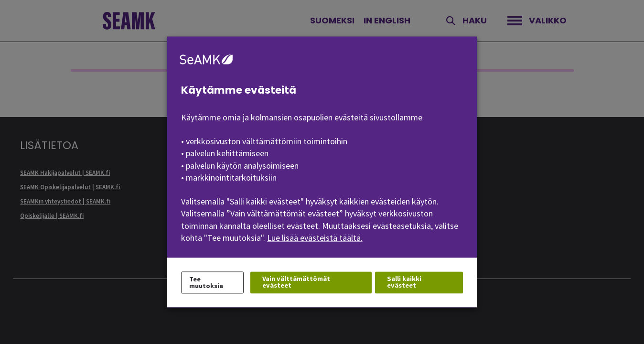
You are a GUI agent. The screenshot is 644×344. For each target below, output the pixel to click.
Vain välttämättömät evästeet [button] (296, 282)
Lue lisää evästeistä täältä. (315, 238)
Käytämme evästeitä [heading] (239, 90)
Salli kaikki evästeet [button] (404, 282)
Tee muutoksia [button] (206, 282)
